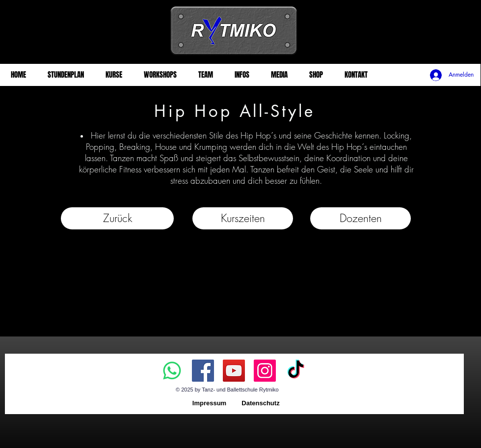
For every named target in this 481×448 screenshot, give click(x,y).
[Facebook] (203, 371)
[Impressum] (209, 404)
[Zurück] (117, 218)
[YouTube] (234, 371)
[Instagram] (265, 371)
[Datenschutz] (261, 404)
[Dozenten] (361, 218)
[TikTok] (296, 371)
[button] (243, 218)
